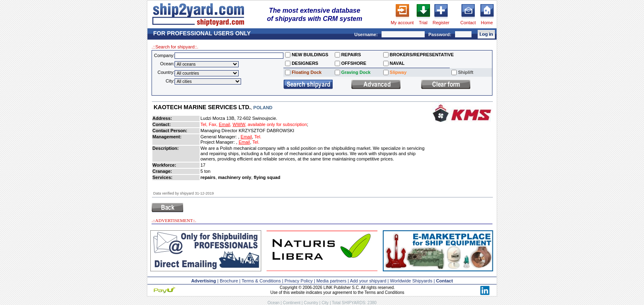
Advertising (204, 281)
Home (487, 23)
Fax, (213, 124)
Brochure (229, 281)
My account (402, 23)
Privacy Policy (299, 281)
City (325, 303)
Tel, (204, 124)
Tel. (258, 137)
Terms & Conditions (261, 281)
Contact (468, 23)
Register (441, 23)
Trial (423, 23)
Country (311, 303)
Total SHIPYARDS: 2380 (354, 303)
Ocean (273, 303)
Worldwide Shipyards (411, 281)
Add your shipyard (368, 281)
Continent (292, 303)
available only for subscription (277, 124)
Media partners (331, 281)
